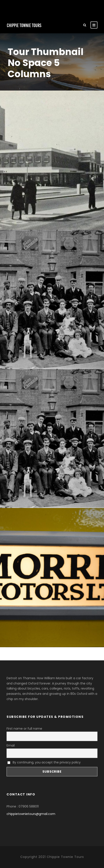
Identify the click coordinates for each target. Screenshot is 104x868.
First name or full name (24, 729)
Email (11, 745)
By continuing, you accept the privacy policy (44, 762)
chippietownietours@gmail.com (31, 814)
